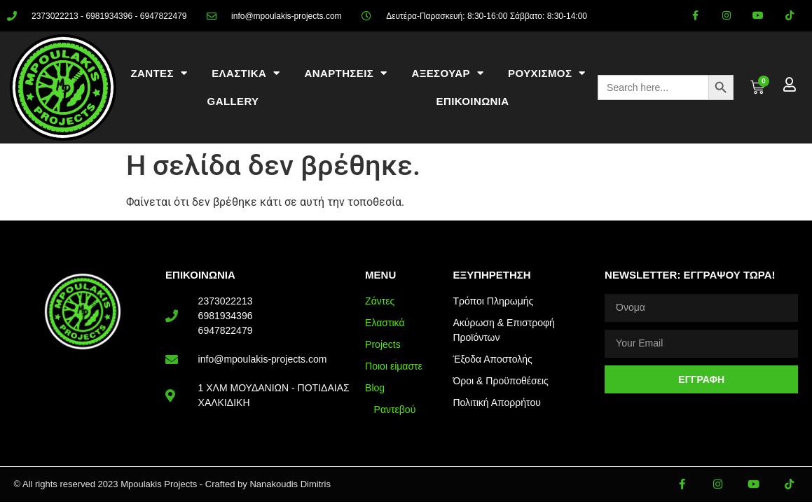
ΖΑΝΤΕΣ (159, 73)
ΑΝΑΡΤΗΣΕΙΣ (345, 73)
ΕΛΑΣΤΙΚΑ (246, 73)
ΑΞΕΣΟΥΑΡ (447, 73)
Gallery (233, 101)
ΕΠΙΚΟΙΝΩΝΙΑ (473, 101)
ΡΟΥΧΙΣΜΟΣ (547, 73)
